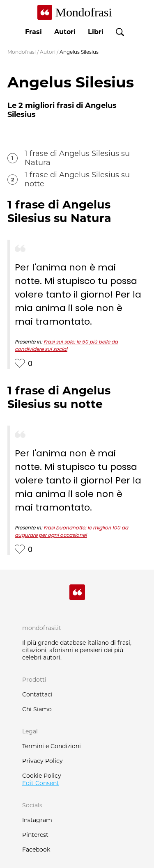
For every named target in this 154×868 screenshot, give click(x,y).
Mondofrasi (22, 52)
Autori (65, 32)
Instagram (37, 820)
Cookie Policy (42, 776)
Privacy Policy (43, 761)
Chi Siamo (37, 709)
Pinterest (35, 835)
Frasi (33, 32)
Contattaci (37, 694)
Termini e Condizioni (52, 746)
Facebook (36, 850)
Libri (96, 32)
